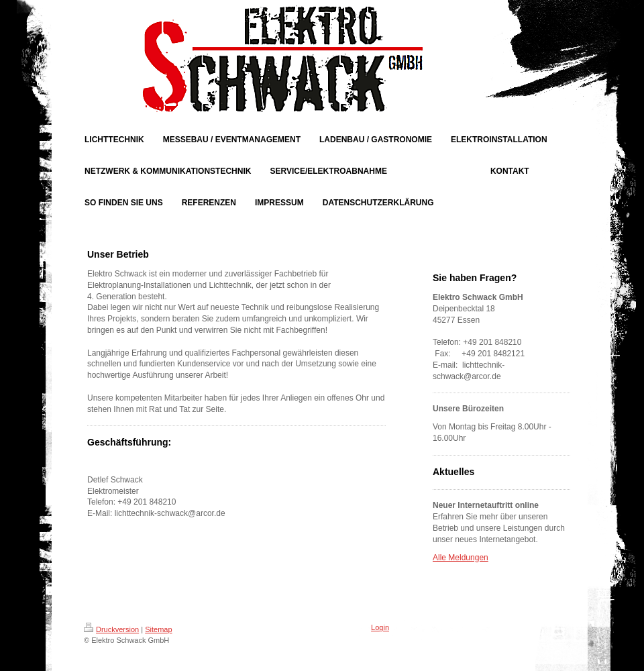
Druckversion (111, 629)
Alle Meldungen (461, 558)
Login (380, 627)
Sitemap (158, 629)
